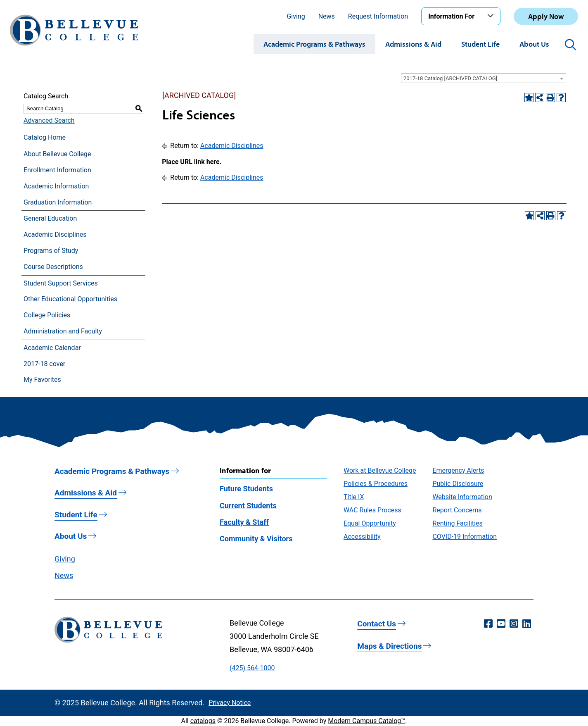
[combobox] (484, 78)
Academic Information (56, 186)
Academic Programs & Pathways (314, 44)
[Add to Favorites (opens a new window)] (529, 98)
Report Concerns (457, 510)
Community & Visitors (256, 539)
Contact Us (377, 624)
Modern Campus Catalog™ (366, 721)
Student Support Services (61, 283)
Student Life (480, 44)
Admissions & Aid (413, 44)
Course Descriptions (53, 267)
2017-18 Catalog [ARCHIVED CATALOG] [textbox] (450, 78)
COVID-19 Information (465, 537)
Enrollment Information (57, 170)
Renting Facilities (457, 523)
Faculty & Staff (244, 522)
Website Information (462, 497)
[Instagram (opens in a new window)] (514, 624)
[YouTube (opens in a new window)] (501, 624)
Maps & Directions (389, 646)
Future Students (246, 489)
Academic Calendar (52, 348)
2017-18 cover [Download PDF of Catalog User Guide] (44, 364)
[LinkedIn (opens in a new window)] (527, 624)
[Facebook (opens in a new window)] (488, 624)
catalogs (203, 721)
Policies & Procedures (376, 484)
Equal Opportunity (370, 523)
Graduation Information (58, 202)
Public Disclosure (458, 484)
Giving (296, 16)
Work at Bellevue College (380, 470)
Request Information (378, 16)
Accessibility (362, 537)
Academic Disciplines (55, 234)
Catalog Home (45, 137)
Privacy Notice (230, 703)
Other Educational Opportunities (70, 299)
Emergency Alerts (458, 470)
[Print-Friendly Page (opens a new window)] (550, 98)
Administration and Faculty (63, 331)
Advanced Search (49, 120)
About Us (534, 44)
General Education (50, 218)
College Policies (47, 315)
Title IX (354, 497)
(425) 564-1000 (252, 668)
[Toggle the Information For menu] (492, 16)
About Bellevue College (57, 154)
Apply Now (546, 16)
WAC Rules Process (372, 510)
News (327, 16)
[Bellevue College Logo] (74, 30)
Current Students (248, 506)
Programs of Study (51, 251)
